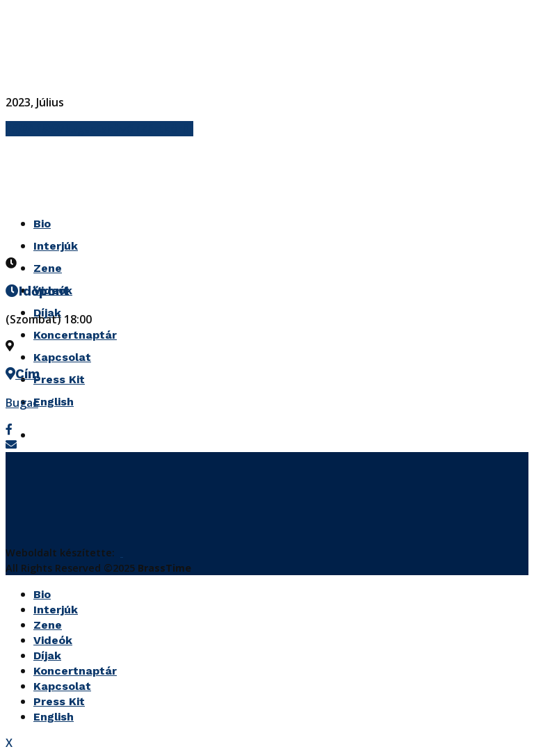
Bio (42, 594)
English (54, 402)
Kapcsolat (62, 357)
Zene (48, 268)
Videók (53, 640)
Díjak (47, 656)
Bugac (22, 403)
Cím (27, 374)
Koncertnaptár (75, 335)
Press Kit (59, 379)
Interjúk (56, 610)
